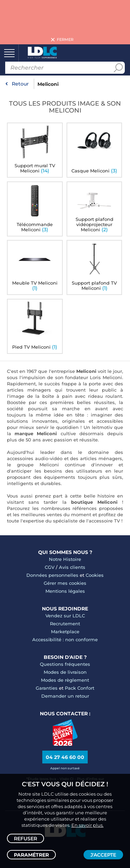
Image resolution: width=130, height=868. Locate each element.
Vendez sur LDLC (65, 616)
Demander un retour (65, 696)
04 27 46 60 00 (65, 757)
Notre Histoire (65, 559)
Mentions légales (65, 591)
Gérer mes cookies (65, 583)
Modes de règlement (65, 680)
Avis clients (72, 567)
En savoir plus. (88, 825)
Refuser (25, 839)
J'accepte (103, 855)
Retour (20, 84)
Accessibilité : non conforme (65, 639)
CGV (50, 567)
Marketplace (65, 632)
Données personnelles (52, 575)
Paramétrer (31, 855)
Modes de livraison (65, 672)
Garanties (47, 688)
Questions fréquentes (65, 664)
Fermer (65, 40)
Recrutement (65, 624)
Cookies (95, 575)
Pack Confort (80, 688)
